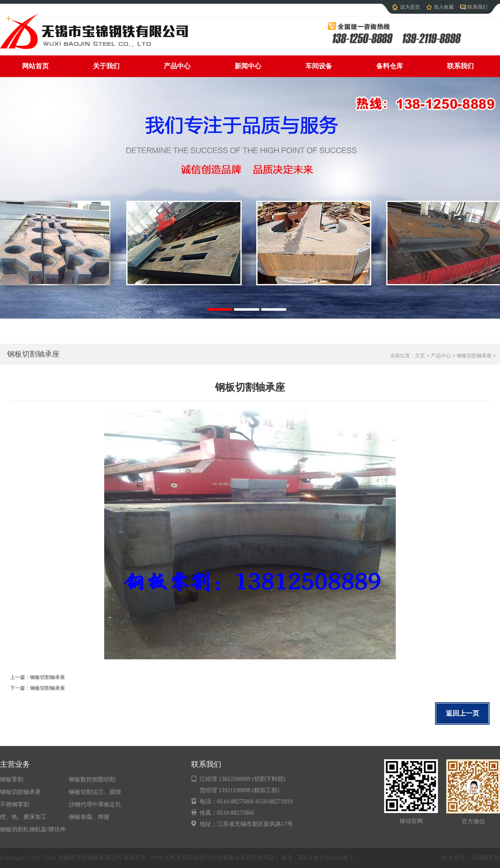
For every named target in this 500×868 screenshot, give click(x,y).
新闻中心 (248, 66)
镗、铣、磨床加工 (23, 817)
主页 (420, 356)
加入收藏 (444, 7)
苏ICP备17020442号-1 (326, 858)
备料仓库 (390, 66)
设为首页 (410, 7)
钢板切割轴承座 (33, 354)
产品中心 (177, 66)
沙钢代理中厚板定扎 (95, 804)
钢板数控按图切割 (92, 779)
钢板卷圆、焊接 (89, 817)
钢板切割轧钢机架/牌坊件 (33, 829)
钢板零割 (12, 779)
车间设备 (319, 66)
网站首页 (35, 66)
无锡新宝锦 (485, 858)
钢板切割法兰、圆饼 (95, 792)
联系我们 (477, 7)
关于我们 (106, 66)
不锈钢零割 (15, 804)
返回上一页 (462, 713)
